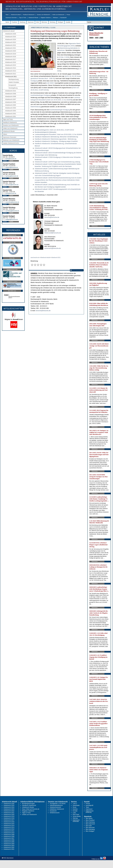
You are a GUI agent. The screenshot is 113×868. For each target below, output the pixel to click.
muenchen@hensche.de (12, 202)
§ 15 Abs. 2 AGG (63, 57)
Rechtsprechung (14, 79)
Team (87, 807)
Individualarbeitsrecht (56, 805)
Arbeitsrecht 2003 (11, 111)
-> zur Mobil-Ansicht (9, 27)
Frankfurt (14, 22)
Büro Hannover (90, 824)
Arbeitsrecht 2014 (11, 68)
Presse (68, 15)
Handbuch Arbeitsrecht (29, 15)
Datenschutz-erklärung (90, 812)
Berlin (7, 22)
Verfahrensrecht (55, 813)
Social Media (77, 816)
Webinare (55, 18)
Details (11, 161)
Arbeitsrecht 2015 (11, 65)
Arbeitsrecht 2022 (11, 45)
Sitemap (75, 818)
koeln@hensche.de (11, 193)
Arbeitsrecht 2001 (11, 116)
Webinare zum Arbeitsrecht (11, 140)
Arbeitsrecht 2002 (11, 114)
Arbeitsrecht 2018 (11, 57)
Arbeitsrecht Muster (33, 18)
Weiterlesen (95, 68)
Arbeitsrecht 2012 (11, 74)
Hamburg (22, 22)
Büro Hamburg (90, 822)
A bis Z (75, 804)
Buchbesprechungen (28, 804)
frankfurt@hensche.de (12, 167)
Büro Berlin (89, 818)
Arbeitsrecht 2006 (11, 102)
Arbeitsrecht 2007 (11, 99)
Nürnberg (53, 22)
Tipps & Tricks (23, 18)
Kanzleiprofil (63, 18)
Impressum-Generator (11, 18)
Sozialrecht (53, 811)
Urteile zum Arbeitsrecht (58, 15)
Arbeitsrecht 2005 (11, 105)
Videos (5, 134)
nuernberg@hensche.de (12, 211)
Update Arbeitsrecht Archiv (11, 143)
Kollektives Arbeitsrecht (57, 809)
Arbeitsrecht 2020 (11, 51)
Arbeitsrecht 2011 (11, 77)
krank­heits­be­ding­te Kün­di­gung (41, 95)
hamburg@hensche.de (12, 176)
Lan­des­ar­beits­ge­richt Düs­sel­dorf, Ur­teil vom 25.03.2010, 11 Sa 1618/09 (58, 134)
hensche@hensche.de (52, 217)
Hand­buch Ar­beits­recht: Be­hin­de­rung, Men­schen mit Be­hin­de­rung (56, 137)
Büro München (90, 828)
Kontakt (75, 811)
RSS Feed (76, 815)
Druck (75, 807)
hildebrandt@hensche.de (53, 233)
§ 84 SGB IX (51, 83)
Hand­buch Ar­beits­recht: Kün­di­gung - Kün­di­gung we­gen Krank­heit (56, 141)
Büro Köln (89, 826)
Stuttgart (60, 22)
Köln (38, 22)
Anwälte (68, 22)
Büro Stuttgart (90, 831)
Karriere (75, 809)
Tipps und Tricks (8, 119)
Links (74, 813)
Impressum (89, 809)
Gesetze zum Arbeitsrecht (43, 15)
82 (70, 76)
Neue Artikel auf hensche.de (31, 809)
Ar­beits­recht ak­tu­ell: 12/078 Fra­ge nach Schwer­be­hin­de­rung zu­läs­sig (57, 162)
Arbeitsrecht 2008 (11, 97)
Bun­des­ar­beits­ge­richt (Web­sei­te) (45, 132)
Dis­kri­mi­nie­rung (36, 107)
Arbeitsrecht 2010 (11, 91)
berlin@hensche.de (11, 159)
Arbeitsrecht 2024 (11, 40)
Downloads (76, 805)
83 (73, 76)
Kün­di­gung (34, 81)
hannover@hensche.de (12, 185)
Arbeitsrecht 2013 (11, 71)
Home (7, 15)
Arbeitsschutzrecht (55, 807)
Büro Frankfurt (90, 820)
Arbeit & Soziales (14, 82)
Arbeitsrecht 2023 (11, 42)
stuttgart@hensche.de (12, 219)
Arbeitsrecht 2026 (11, 34)
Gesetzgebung (13, 88)
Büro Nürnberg (90, 829)
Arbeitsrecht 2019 (11, 54)
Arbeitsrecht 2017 (11, 60)
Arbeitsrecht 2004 (11, 108)
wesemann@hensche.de (53, 248)
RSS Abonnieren (77, 270)
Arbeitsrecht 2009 (11, 94)
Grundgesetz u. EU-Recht (58, 804)
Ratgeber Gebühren (46, 18)
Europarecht (12, 85)
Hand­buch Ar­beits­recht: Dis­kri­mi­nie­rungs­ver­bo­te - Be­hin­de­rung (55, 139)
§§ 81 (67, 76)
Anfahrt (5, 161)
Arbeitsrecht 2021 (11, 48)
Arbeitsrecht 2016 (11, 62)
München (44, 22)
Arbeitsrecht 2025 (11, 37)
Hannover (31, 22)
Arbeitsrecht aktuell (16, 15)
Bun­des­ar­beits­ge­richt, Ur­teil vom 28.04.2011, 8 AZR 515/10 (54, 130)
